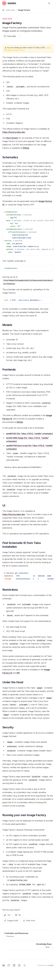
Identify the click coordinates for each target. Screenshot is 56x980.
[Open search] (45, 3)
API (18, 673)
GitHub (26, 148)
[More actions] (53, 3)
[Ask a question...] (28, 954)
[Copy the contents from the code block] (46, 212)
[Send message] (51, 955)
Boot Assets (12, 138)
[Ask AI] (50, 212)
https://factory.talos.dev (14, 132)
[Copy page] (10, 36)
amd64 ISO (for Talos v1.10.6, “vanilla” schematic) (30, 434)
